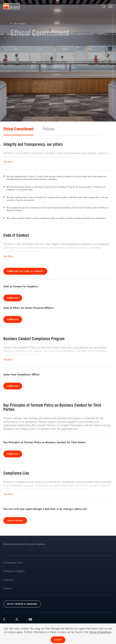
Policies (96, 129)
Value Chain (33, 129)
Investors (8, 580)
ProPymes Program (14, 571)
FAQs (67, 628)
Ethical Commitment (66, 129)
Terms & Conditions (12, 628)
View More (8, 162)
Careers (8, 588)
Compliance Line (13, 563)
